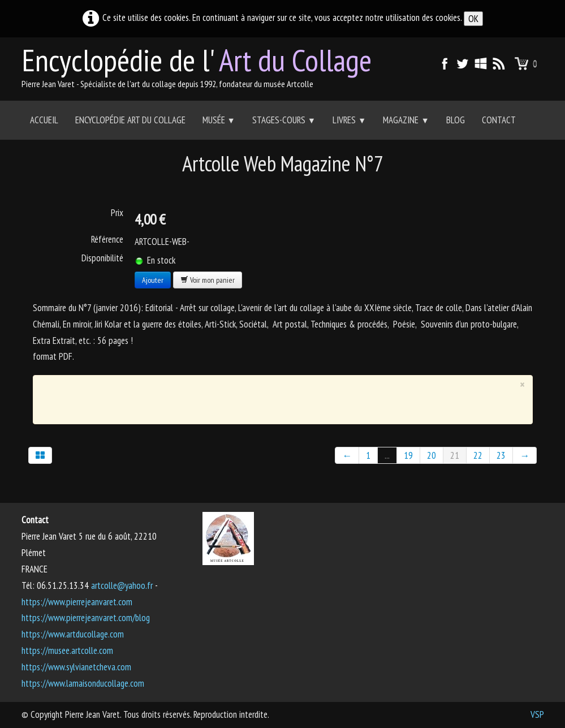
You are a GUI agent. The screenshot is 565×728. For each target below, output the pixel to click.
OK (473, 19)
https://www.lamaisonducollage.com (83, 683)
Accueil (44, 120)
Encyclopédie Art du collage (130, 120)
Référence (107, 239)
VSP (537, 714)
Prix (117, 213)
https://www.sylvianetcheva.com (76, 667)
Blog (456, 120)
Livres (349, 120)
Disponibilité (102, 258)
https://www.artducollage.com (73, 634)
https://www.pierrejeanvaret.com (77, 602)
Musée (219, 120)
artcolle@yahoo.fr (122, 585)
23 (501, 455)
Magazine (406, 120)
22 (478, 455)
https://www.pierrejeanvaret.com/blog (86, 618)
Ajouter (153, 280)
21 (455, 455)
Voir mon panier (208, 280)
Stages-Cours (284, 120)
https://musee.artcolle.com (67, 651)
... (387, 455)
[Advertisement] (274, 397)
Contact (499, 120)
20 (432, 455)
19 (408, 455)
